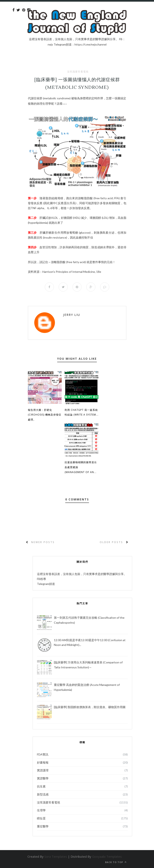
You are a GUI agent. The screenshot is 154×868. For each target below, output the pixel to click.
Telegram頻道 (46, 584)
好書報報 (43, 762)
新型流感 (43, 794)
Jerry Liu (72, 315)
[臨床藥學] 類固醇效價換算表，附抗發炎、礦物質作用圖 (90, 707)
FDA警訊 (43, 754)
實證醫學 (43, 778)
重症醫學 (43, 826)
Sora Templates (56, 856)
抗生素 (41, 786)
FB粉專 (41, 579)
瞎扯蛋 (41, 818)
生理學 (41, 810)
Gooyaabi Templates (107, 856)
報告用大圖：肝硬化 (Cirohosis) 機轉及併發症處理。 (45, 415)
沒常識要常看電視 (78, 72)
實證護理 (43, 770)
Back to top (116, 862)
